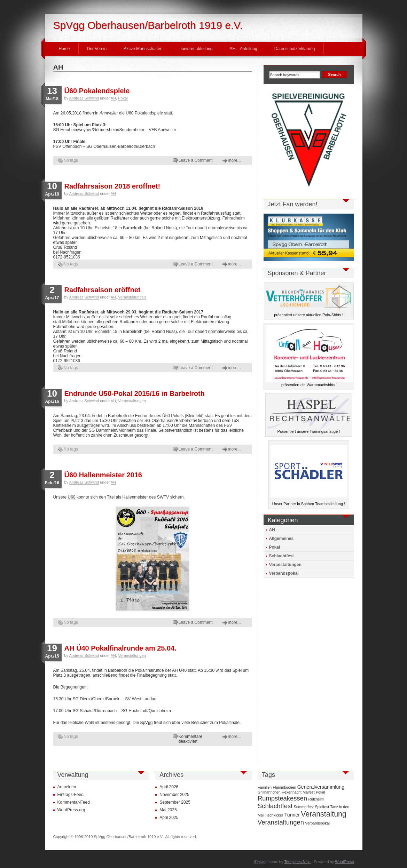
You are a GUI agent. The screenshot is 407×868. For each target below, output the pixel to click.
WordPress (344, 862)
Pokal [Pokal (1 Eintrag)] (320, 792)
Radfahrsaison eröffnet (103, 290)
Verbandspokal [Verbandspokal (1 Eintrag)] (317, 823)
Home (64, 49)
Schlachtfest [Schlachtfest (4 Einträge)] (275, 806)
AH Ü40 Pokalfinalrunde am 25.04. (120, 648)
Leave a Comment (196, 160)
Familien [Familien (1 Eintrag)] (265, 787)
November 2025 (174, 795)
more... (234, 160)
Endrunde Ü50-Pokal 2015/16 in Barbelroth (135, 393)
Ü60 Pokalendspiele (97, 91)
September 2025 (175, 802)
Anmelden (67, 787)
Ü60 (72, 497)
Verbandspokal (284, 573)
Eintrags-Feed (71, 795)
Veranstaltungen (132, 297)
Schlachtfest (281, 556)
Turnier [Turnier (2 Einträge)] (292, 815)
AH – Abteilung (243, 49)
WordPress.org (71, 810)
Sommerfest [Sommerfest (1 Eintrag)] (304, 807)
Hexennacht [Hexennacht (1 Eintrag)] (292, 792)
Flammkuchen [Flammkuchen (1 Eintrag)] (285, 787)
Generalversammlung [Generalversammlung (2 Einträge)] (321, 787)
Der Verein (97, 49)
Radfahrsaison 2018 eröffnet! (112, 186)
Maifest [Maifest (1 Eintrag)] (308, 792)
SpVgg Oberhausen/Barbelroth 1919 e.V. (148, 25)
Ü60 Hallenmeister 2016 (103, 475)
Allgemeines (281, 539)
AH (113, 98)
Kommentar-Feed (74, 802)
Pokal (123, 98)
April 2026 (169, 787)
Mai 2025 (168, 810)
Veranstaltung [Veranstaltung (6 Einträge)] (323, 814)
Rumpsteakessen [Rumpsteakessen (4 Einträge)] (282, 798)
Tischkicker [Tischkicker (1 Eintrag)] (274, 815)
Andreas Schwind (84, 98)
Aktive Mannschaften (143, 49)
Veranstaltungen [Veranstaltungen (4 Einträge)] (281, 822)
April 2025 (169, 818)
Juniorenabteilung (196, 49)
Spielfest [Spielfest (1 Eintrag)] (322, 807)
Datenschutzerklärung (295, 49)
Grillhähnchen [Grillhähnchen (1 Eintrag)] (269, 792)
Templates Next (297, 862)
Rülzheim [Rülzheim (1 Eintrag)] (316, 799)
